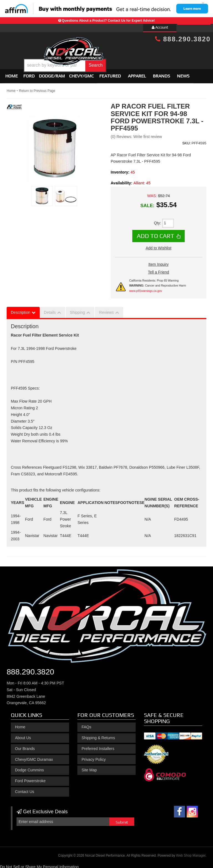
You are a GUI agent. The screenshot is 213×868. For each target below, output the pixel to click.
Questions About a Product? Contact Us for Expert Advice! (108, 21)
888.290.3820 (183, 39)
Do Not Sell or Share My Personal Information (39, 864)
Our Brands (25, 746)
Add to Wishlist (159, 245)
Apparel (137, 74)
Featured (110, 74)
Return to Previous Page (37, 89)
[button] (115, 61)
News (183, 74)
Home (12, 74)
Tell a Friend (158, 270)
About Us (23, 735)
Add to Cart (155, 233)
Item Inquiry (159, 262)
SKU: (186, 141)
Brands (161, 74)
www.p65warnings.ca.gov (146, 288)
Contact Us (25, 789)
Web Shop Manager (191, 853)
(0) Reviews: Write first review (136, 134)
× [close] (203, 3)
